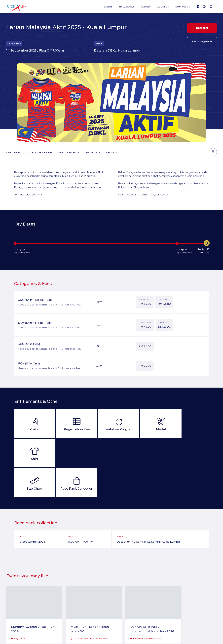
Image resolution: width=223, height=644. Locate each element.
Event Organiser (202, 43)
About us (161, 7)
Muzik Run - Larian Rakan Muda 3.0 (85, 599)
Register (202, 28)
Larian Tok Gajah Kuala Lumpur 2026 (190, 599)
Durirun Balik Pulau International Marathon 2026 (137, 601)
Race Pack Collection (102, 153)
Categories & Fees (40, 153)
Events (104, 7)
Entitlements (69, 153)
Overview (13, 153)
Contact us (182, 7)
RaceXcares (124, 7)
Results (143, 7)
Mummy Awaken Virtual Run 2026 (30, 599)
